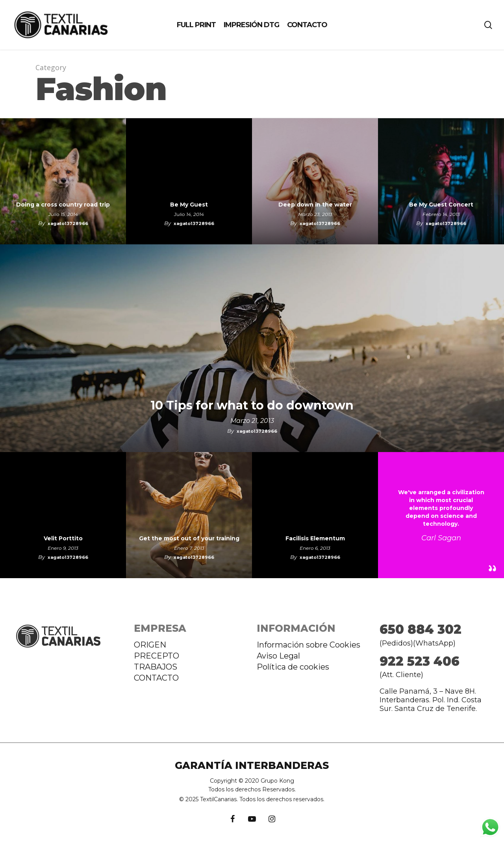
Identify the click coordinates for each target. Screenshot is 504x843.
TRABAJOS (156, 667)
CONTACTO (156, 678)
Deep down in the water (315, 205)
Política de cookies (293, 667)
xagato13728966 (68, 223)
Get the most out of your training (189, 538)
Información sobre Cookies (309, 645)
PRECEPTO (157, 656)
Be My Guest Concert (441, 205)
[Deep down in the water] (315, 181)
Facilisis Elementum (315, 538)
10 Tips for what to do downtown (252, 406)
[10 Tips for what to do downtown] (252, 348)
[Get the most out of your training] (189, 515)
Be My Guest (189, 205)
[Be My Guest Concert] (441, 181)
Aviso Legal (278, 656)
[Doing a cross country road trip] (63, 181)
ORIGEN (150, 645)
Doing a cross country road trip (63, 205)
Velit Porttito (63, 538)
